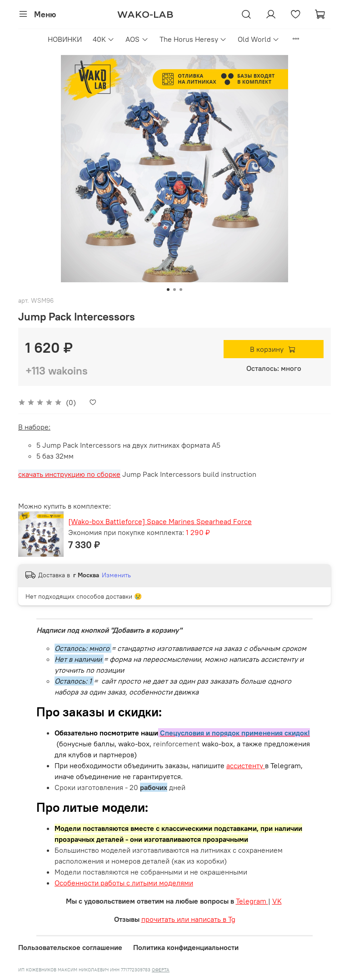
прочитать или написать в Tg (188, 919)
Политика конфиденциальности (186, 947)
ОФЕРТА (161, 970)
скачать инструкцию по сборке (69, 474)
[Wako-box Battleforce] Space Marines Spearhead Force (160, 521)
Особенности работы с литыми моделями (124, 883)
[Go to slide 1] (168, 290)
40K (104, 39)
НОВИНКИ (65, 39)
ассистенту (246, 765)
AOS (137, 39)
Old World (259, 39)
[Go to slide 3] (181, 290)
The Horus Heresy (193, 39)
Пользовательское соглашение (70, 947)
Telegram (252, 901)
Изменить (116, 575)
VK (277, 901)
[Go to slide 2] (174, 290)
